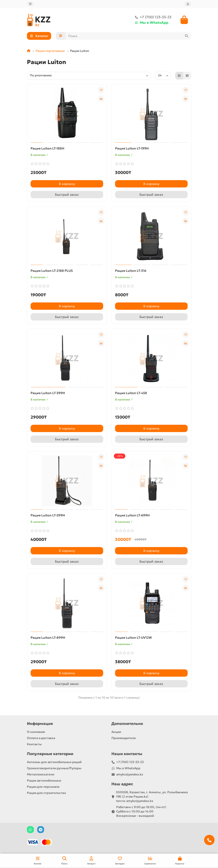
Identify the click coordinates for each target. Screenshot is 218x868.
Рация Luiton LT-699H (132, 516)
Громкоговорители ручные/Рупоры (54, 768)
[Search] (128, 36)
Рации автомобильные (44, 781)
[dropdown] (30, 4)
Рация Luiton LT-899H (48, 638)
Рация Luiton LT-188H (47, 149)
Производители (123, 738)
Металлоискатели (41, 774)
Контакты (34, 744)
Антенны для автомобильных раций (54, 762)
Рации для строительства (46, 793)
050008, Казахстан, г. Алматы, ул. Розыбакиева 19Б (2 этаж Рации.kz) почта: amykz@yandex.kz (152, 797)
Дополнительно (127, 724)
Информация (40, 724)
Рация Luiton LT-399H (48, 393)
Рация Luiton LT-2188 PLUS (52, 271)
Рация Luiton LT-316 (131, 271)
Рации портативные (50, 51)
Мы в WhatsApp (151, 23)
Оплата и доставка (41, 738)
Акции (116, 732)
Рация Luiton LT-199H (132, 149)
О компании (36, 732)
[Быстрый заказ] (67, 195)
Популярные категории (50, 754)
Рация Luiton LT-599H (48, 516)
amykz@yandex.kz (130, 774)
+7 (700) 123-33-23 (152, 17)
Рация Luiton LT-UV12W (133, 638)
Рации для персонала (43, 787)
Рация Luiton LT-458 (131, 393)
